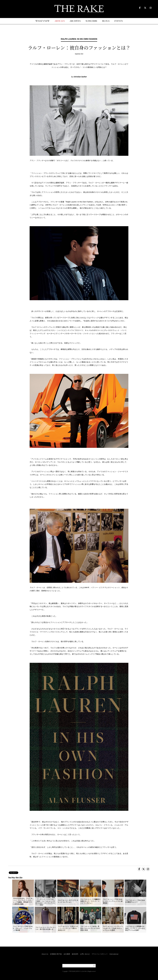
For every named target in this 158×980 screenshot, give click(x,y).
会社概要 (67, 954)
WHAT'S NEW (43, 21)
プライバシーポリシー (100, 954)
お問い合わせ (85, 954)
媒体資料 (75, 954)
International (114, 954)
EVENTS (119, 21)
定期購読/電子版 (56, 954)
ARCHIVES (75, 21)
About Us (45, 954)
